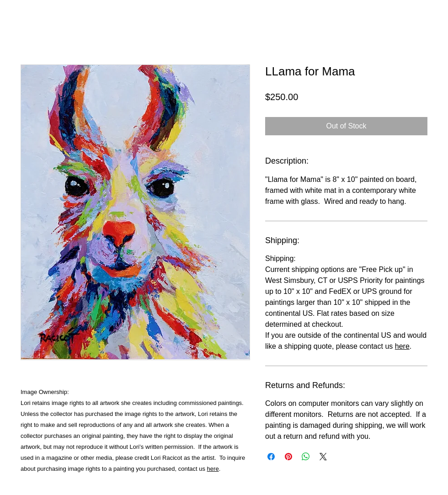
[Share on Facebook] (271, 457)
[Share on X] (323, 457)
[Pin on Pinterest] (288, 457)
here (213, 469)
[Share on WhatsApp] (306, 457)
